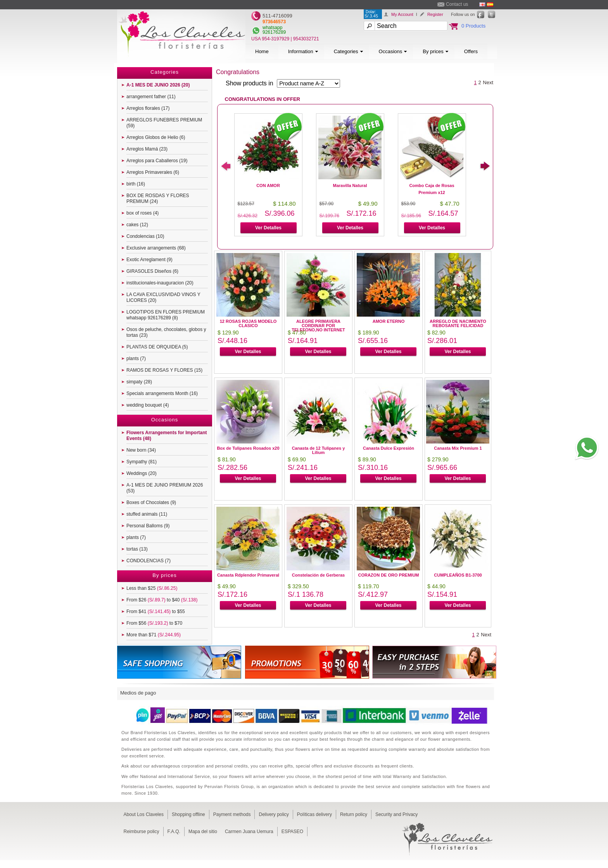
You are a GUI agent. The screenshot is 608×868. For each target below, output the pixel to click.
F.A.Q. (174, 832)
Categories (349, 51)
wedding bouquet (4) (148, 405)
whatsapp (272, 28)
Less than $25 (152, 588)
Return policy (354, 814)
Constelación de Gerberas (318, 575)
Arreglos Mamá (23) (147, 149)
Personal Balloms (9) (148, 526)
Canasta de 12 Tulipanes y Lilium (319, 450)
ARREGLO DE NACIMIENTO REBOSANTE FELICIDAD (458, 323)
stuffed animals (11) (147, 514)
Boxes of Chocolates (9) (151, 502)
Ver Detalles (268, 228)
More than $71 (154, 635)
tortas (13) (137, 549)
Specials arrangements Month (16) (162, 393)
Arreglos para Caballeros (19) (157, 161)
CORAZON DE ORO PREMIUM (388, 575)
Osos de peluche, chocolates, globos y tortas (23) (166, 332)
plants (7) (136, 359)
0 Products (473, 26)
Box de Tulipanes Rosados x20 (248, 448)
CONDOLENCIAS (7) (149, 561)
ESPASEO (292, 832)
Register (435, 14)
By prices (435, 51)
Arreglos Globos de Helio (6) (156, 137)
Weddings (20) (142, 473)
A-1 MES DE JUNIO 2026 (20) (158, 85)
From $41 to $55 (156, 612)
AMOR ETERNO (389, 321)
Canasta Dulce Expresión (389, 448)
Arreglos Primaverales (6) (153, 172)
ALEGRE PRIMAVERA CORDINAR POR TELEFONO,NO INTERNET (318, 326)
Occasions (393, 51)
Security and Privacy (396, 814)
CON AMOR (268, 185)
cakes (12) (137, 225)
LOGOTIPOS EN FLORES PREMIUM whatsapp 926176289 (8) (166, 315)
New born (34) (141, 450)
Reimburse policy (142, 832)
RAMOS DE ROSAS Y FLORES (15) (164, 370)
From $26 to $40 (162, 600)
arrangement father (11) (151, 97)
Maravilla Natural (350, 185)
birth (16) (136, 184)
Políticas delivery (314, 814)
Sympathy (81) (142, 462)
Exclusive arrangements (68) (156, 248)
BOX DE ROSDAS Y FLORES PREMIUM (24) (158, 198)
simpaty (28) (139, 382)
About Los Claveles (144, 814)
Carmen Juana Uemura (249, 832)
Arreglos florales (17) (148, 108)
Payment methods (232, 814)
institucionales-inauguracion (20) (160, 283)
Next (488, 82)
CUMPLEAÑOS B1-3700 (458, 575)
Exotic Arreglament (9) (149, 260)
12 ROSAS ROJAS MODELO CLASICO (248, 323)
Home (262, 51)
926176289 (274, 32)
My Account (402, 14)
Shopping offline (188, 814)
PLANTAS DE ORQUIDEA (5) (157, 347)
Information (303, 51)
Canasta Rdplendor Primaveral (248, 575)
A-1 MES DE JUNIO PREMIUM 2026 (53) (165, 488)
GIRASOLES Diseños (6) (152, 271)
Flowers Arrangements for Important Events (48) (167, 436)
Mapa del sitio (203, 832)
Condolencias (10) (145, 236)
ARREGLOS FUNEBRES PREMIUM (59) (164, 123)
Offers (471, 51)
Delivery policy (274, 814)
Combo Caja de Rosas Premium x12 (432, 189)
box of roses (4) (142, 213)
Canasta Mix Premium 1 (458, 448)
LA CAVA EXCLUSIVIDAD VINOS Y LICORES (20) (163, 297)
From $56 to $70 (154, 623)
